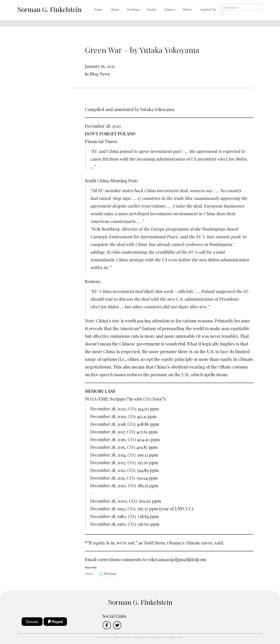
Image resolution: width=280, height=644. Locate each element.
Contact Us (208, 9)
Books (152, 9)
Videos (187, 9)
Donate (32, 622)
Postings (133, 9)
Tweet (89, 574)
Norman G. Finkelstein (49, 9)
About (115, 9)
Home (98, 9)
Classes (170, 9)
